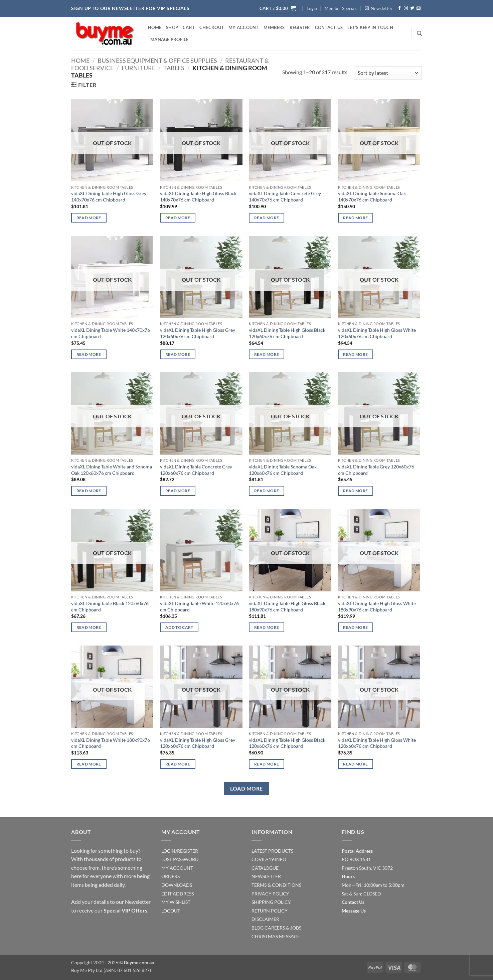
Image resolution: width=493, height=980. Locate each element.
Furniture (138, 68)
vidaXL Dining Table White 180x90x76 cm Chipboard (111, 743)
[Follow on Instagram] (406, 8)
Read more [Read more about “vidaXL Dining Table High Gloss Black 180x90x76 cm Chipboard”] (267, 627)
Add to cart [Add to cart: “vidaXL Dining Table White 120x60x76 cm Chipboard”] (179, 627)
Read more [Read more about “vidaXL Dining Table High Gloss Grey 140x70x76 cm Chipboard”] (89, 218)
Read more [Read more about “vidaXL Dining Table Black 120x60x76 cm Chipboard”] (89, 627)
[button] (278, 9)
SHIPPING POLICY (271, 902)
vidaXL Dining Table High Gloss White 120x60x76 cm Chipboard (377, 333)
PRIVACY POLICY (270, 894)
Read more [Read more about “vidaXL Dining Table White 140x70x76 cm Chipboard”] (89, 354)
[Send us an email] (419, 8)
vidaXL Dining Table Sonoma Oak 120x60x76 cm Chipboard (283, 470)
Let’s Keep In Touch (370, 27)
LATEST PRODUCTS (272, 851)
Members (274, 27)
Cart (189, 27)
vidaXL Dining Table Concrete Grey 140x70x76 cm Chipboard (285, 196)
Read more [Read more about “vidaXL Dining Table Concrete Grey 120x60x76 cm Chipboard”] (178, 491)
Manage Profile (170, 39)
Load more (246, 789)
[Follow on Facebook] (399, 8)
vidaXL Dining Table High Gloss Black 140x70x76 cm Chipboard (198, 196)
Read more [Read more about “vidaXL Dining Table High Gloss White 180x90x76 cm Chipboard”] (355, 627)
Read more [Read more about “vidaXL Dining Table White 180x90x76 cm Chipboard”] (89, 764)
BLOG (258, 928)
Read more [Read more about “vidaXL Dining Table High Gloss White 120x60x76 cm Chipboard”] (355, 354)
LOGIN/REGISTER (180, 851)
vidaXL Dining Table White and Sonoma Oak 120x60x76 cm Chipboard (112, 470)
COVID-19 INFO (269, 859)
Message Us (354, 911)
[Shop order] (388, 73)
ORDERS (171, 876)
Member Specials (341, 8)
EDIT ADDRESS (178, 894)
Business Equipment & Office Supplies (157, 60)
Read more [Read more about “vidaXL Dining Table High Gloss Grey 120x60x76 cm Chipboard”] (178, 354)
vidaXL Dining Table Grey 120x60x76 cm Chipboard (376, 470)
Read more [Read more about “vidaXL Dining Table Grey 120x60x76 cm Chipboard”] (355, 491)
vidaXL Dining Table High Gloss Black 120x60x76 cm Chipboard (287, 333)
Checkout (212, 27)
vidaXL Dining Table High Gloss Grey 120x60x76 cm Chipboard (198, 333)
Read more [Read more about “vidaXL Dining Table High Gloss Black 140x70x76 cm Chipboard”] (178, 218)
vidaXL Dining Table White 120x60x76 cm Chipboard (199, 606)
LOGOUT (171, 911)
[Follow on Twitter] (412, 8)
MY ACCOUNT (177, 868)
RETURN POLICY (270, 911)
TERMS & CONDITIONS (276, 885)
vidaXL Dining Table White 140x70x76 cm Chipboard (111, 333)
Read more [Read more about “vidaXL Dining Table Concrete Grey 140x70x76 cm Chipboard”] (267, 218)
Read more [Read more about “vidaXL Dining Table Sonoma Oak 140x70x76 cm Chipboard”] (355, 218)
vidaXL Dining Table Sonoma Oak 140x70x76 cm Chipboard (372, 196)
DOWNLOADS (177, 885)
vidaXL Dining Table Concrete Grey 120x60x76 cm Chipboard (196, 470)
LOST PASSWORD (180, 859)
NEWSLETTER (266, 876)
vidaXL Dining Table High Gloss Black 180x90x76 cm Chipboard (287, 606)
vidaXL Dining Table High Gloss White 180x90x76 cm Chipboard (377, 606)
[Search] (419, 33)
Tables (174, 68)
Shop (172, 27)
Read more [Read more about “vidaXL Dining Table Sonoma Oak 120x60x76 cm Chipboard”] (267, 491)
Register (300, 27)
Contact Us (329, 27)
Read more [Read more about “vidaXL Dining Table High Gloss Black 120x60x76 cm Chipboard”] (267, 354)
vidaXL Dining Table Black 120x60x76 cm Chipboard (110, 606)
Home (155, 27)
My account (244, 27)
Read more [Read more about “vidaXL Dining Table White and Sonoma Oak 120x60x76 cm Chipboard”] (89, 491)
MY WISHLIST (176, 902)
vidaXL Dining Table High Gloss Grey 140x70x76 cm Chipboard (109, 196)
